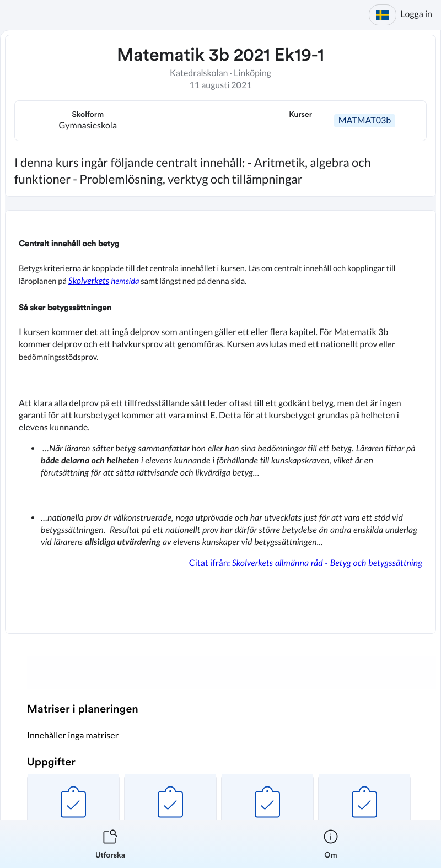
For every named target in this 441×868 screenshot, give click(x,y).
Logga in (416, 14)
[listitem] (110, 844)
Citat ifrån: (305, 563)
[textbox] (220, 422)
